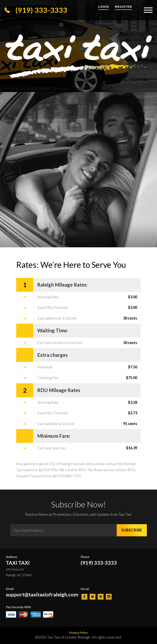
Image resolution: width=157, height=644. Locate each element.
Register (123, 7)
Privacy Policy (78, 633)
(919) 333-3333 (36, 10)
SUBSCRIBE (132, 530)
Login (104, 7)
